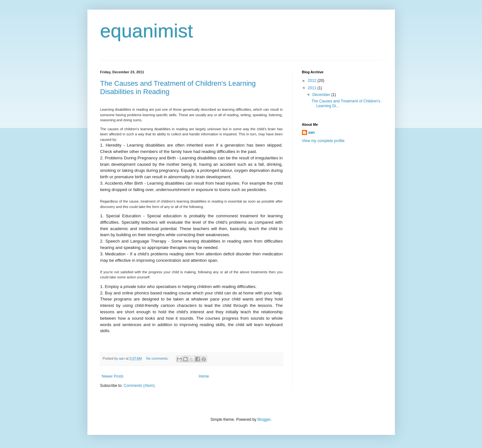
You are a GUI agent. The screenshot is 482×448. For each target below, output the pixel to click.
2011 (313, 88)
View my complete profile (323, 141)
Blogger (264, 420)
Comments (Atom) (139, 386)
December (322, 95)
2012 (313, 81)
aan (312, 132)
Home (204, 376)
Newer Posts (113, 376)
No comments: (158, 358)
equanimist (147, 31)
